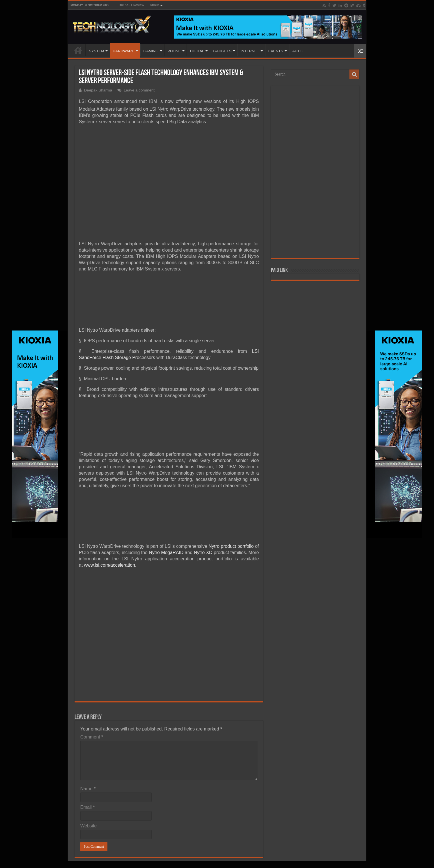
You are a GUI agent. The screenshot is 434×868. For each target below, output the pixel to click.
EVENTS (276, 51)
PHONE (174, 51)
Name (88, 789)
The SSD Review (131, 5)
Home (78, 50)
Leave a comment (139, 90)
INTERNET (250, 51)
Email (88, 807)
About (154, 5)
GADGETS (222, 51)
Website (89, 826)
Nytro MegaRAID (166, 553)
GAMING (151, 51)
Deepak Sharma (98, 90)
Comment (92, 737)
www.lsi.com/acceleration (110, 565)
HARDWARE (123, 51)
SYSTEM (96, 51)
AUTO (297, 51)
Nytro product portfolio (231, 546)
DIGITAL (197, 51)
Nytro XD (203, 553)
